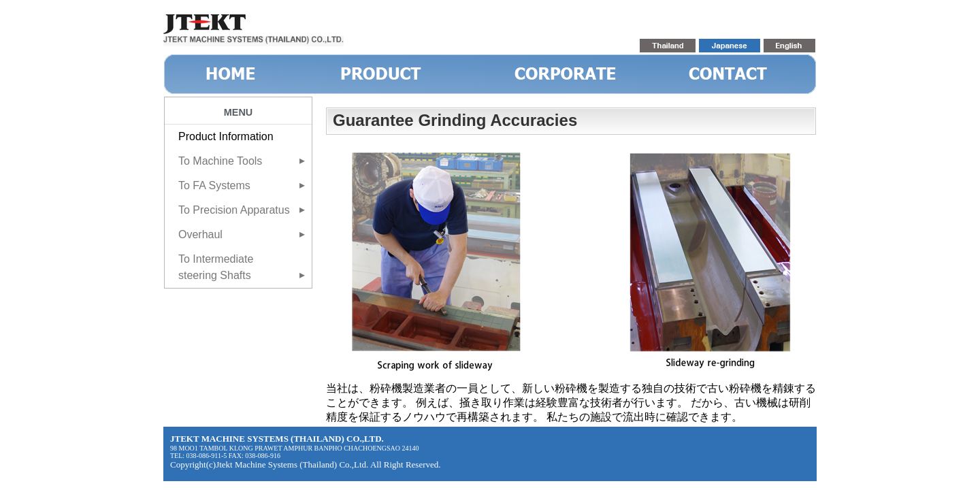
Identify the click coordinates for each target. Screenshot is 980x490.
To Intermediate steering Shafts (216, 267)
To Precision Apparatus (234, 210)
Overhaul (200, 234)
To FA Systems (214, 185)
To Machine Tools (220, 161)
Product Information (226, 136)
